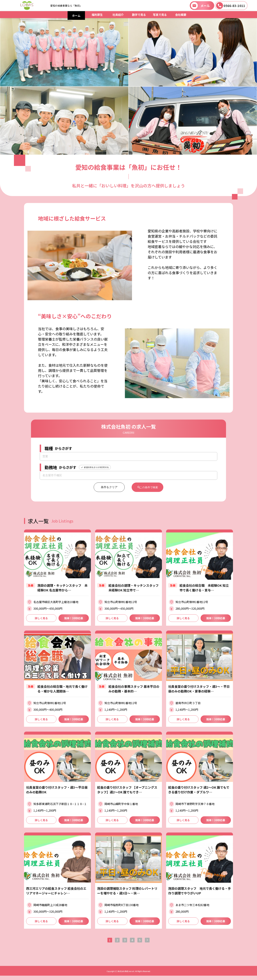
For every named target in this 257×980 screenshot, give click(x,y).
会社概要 (181, 15)
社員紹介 (118, 15)
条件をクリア (106, 487)
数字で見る (139, 15)
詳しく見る (41, 618)
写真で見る (160, 15)
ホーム (76, 15)
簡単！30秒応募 (74, 618)
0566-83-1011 (234, 6)
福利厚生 (97, 15)
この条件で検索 (149, 487)
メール (205, 6)
